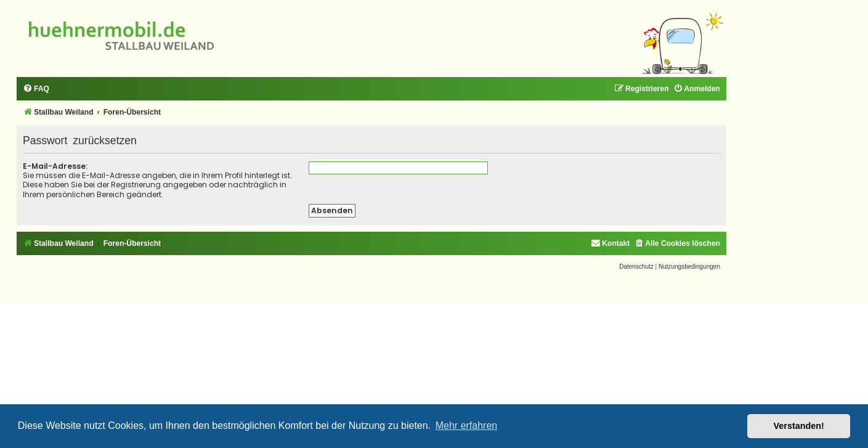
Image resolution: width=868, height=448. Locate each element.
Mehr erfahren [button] (467, 426)
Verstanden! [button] (799, 426)
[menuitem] (36, 89)
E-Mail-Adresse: (55, 166)
